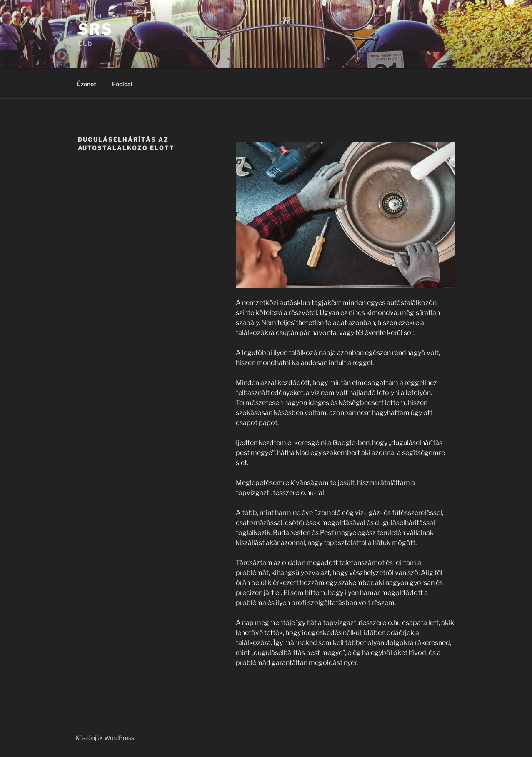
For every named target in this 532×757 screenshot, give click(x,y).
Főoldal (122, 84)
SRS (96, 29)
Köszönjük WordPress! (105, 738)
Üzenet (86, 84)
